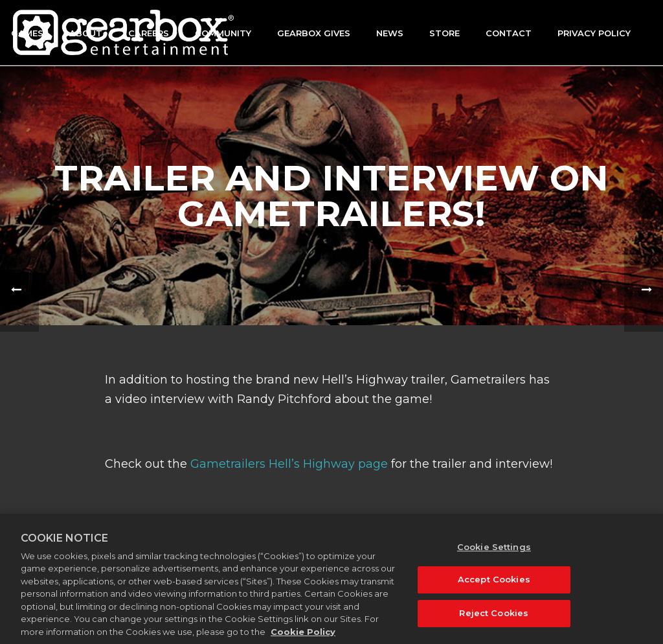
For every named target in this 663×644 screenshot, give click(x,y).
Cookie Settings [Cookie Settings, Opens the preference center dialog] (494, 553)
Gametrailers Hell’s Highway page (289, 464)
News (390, 33)
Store (444, 33)
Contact (509, 33)
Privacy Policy (594, 33)
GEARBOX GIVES (314, 33)
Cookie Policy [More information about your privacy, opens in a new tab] (303, 638)
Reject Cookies (494, 619)
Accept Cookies (494, 586)
